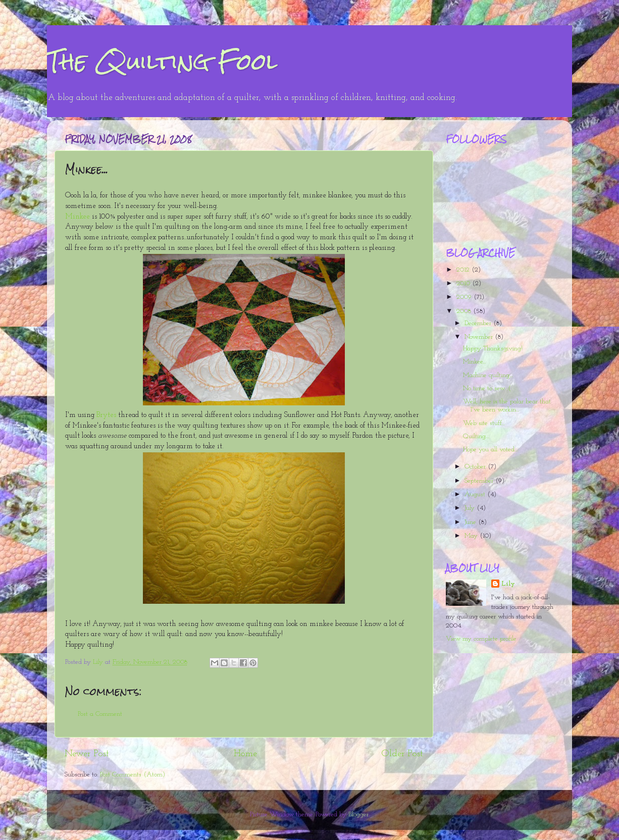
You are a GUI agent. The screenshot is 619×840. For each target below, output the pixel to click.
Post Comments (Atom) (133, 775)
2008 (465, 311)
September (480, 481)
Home (245, 754)
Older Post (402, 754)
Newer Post (87, 754)
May (472, 536)
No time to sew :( (487, 388)
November (480, 337)
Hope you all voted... (490, 450)
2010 (464, 283)
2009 (465, 297)
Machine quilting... (488, 375)
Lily (508, 584)
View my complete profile (481, 639)
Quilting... (476, 436)
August (476, 494)
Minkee (79, 217)
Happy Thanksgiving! (493, 349)
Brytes (106, 415)
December (479, 323)
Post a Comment (100, 714)
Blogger (358, 815)
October (476, 467)
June (471, 522)
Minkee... (474, 362)
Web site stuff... (484, 423)
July (471, 508)
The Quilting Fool (162, 61)
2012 (464, 270)
